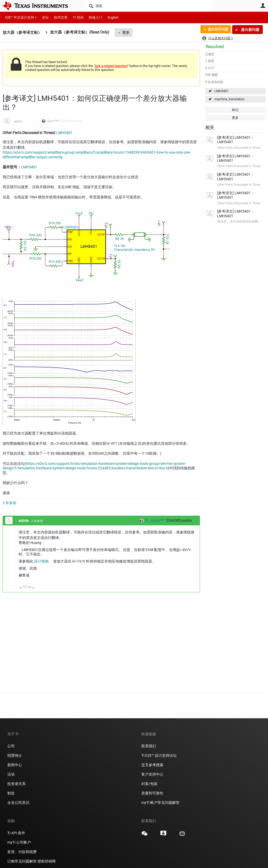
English (113, 17)
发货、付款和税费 (22, 852)
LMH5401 (222, 91)
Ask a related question (111, 66)
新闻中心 (15, 765)
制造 (11, 793)
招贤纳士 (15, 755)
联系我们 (149, 746)
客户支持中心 (152, 774)
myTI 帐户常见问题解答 (160, 803)
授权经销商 (47, 861)
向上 (21, 588)
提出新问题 (250, 30)
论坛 (45, 17)
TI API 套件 (16, 833)
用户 (263, 5)
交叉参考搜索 (152, 765)
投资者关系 (16, 784)
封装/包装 (149, 784)
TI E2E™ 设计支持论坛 (159, 755)
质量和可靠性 (153, 793)
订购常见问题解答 (22, 861)
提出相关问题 (216, 30)
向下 (33, 588)
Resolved (215, 47)
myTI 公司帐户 (19, 842)
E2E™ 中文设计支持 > (21, 17)
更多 (126, 32)
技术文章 (61, 17)
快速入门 (96, 17)
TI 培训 (78, 17)
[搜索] (149, 6)
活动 (11, 774)
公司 (11, 746)
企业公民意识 (18, 803)
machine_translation (229, 99)
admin (18, 121)
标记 (235, 110)
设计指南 (42, 561)
